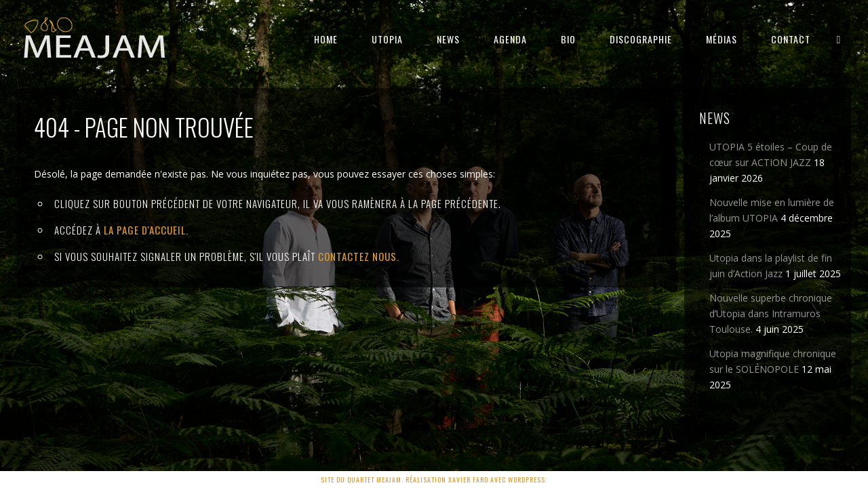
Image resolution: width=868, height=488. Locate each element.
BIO (568, 39)
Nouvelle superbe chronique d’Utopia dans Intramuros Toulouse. (771, 313)
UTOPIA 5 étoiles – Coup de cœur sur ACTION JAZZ (771, 155)
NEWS (448, 39)
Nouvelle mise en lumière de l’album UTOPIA (772, 210)
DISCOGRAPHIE (641, 39)
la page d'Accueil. (146, 230)
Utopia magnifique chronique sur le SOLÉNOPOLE (773, 361)
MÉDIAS (722, 39)
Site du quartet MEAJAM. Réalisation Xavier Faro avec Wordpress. (434, 480)
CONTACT (791, 39)
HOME (326, 39)
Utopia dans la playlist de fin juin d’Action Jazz (771, 266)
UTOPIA (387, 39)
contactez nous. (359, 256)
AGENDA (510, 39)
